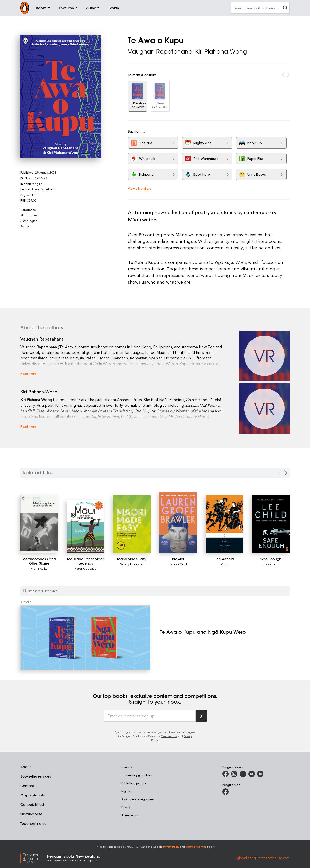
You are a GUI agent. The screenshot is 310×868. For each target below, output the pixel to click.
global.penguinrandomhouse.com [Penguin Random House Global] (263, 858)
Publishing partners (134, 783)
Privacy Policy (171, 847)
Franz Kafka (39, 568)
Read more (28, 373)
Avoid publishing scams (138, 799)
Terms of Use (169, 736)
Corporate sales (33, 795)
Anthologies (29, 221)
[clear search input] (285, 8)
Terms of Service (196, 847)
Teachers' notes (33, 824)
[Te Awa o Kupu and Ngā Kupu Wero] (85, 638)
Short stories (29, 215)
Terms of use (130, 815)
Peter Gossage (85, 568)
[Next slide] (286, 473)
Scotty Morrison (132, 564)
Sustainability (31, 814)
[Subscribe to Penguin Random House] (201, 716)
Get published (32, 805)
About (25, 767)
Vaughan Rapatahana (160, 51)
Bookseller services (36, 776)
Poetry (25, 226)
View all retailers (139, 188)
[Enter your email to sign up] (150, 716)
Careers (127, 767)
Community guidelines (137, 775)
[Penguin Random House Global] (34, 858)
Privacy (126, 807)
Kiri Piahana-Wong (221, 51)
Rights (126, 791)
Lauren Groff (178, 564)
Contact (27, 786)
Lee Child (271, 564)
